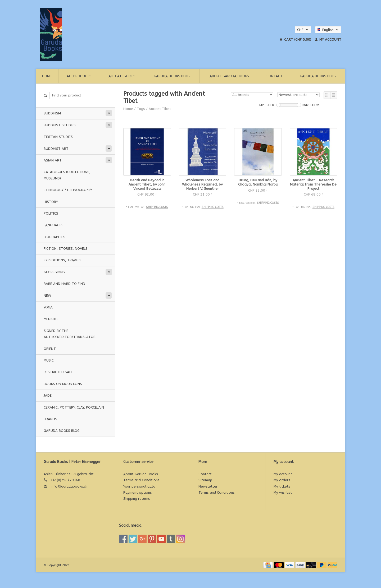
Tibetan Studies (58, 137)
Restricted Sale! (59, 372)
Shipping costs (157, 207)
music (49, 360)
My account (328, 40)
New (47, 296)
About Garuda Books (229, 76)
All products (79, 76)
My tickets (282, 486)
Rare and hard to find (64, 284)
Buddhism (52, 113)
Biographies (55, 237)
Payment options (138, 492)
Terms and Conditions (141, 480)
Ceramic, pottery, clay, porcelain (74, 407)
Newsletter (208, 486)
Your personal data (139, 486)
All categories (122, 76)
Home (47, 76)
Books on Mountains (63, 384)
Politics (51, 213)
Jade (48, 395)
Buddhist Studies (60, 125)
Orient (50, 349)
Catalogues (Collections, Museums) (67, 175)
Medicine (51, 319)
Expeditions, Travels (63, 260)
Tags (141, 109)
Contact (275, 76)
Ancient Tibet (160, 109)
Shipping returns (137, 499)
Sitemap (205, 480)
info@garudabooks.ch (69, 486)
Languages (54, 225)
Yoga (48, 307)
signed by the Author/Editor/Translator (70, 334)
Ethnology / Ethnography (68, 190)
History (51, 202)
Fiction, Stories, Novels (66, 249)
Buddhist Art (56, 149)
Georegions (54, 272)
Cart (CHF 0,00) (296, 40)
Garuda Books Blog (172, 76)
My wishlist (283, 492)
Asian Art (53, 160)
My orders (282, 480)
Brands (50, 419)
